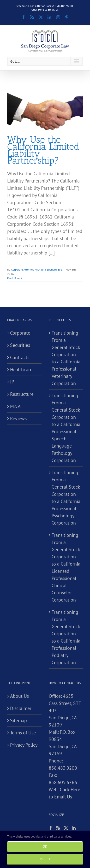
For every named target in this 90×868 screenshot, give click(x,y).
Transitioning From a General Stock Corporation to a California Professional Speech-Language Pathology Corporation (66, 428)
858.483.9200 (63, 768)
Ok (45, 846)
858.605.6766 (63, 782)
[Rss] (58, 828)
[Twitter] (66, 828)
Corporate (20, 333)
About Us (19, 696)
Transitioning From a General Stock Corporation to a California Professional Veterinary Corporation (66, 358)
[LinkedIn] (74, 828)
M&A (15, 406)
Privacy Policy (24, 745)
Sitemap (18, 720)
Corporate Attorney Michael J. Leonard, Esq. (37, 269)
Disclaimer (21, 708)
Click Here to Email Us (45, 9)
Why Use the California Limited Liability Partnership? (43, 150)
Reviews (18, 419)
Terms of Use (23, 733)
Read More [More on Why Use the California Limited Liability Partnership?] (13, 278)
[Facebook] (51, 828)
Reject (45, 859)
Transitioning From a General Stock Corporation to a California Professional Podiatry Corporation (66, 637)
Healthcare (21, 370)
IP (12, 382)
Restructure (22, 394)
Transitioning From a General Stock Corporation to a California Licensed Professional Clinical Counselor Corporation (66, 567)
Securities (20, 345)
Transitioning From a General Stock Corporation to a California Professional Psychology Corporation (66, 498)
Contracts (20, 357)
